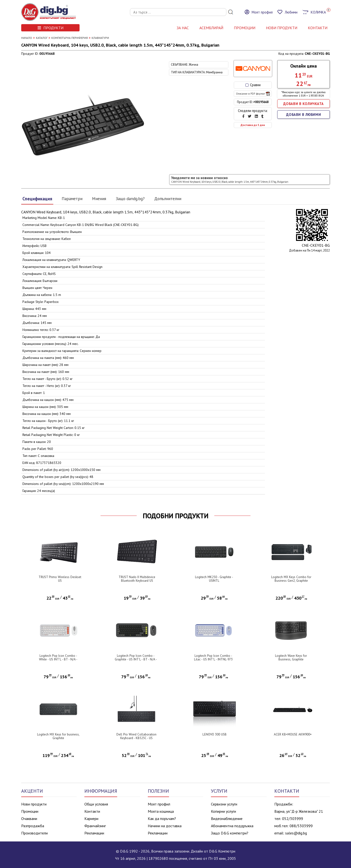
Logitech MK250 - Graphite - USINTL (214, 579)
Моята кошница (161, 811)
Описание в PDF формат (253, 94)
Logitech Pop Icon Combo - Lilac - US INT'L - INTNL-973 (213, 658)
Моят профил (159, 804)
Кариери (91, 819)
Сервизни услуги (224, 804)
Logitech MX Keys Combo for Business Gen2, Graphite (291, 579)
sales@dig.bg (296, 833)
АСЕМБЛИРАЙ (211, 28)
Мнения (99, 199)
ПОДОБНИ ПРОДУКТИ (176, 516)
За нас (183, 28)
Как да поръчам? (162, 819)
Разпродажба (33, 826)
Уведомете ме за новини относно (230, 179)
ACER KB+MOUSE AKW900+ (293, 734)
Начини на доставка (165, 826)
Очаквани (29, 819)
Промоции (245, 28)
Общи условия (96, 804)
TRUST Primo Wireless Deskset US (60, 579)
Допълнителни (168, 199)
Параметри (72, 199)
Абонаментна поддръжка (232, 826)
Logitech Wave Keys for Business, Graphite (291, 658)
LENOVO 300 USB (215, 734)
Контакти (92, 811)
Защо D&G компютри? (230, 833)
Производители (34, 833)
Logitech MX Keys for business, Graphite (58, 736)
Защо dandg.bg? (130, 199)
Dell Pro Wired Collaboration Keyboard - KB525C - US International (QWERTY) (136, 738)
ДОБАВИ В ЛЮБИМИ (304, 115)
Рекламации (94, 833)
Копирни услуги (223, 811)
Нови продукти (34, 804)
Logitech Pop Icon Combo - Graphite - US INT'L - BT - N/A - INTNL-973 (136, 659)
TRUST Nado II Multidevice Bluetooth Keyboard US (137, 579)
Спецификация (37, 199)
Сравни (253, 85)
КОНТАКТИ (318, 28)
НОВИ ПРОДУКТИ (282, 28)
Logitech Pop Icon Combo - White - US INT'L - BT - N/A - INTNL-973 (58, 659)
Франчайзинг (95, 826)
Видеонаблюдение (227, 819)
